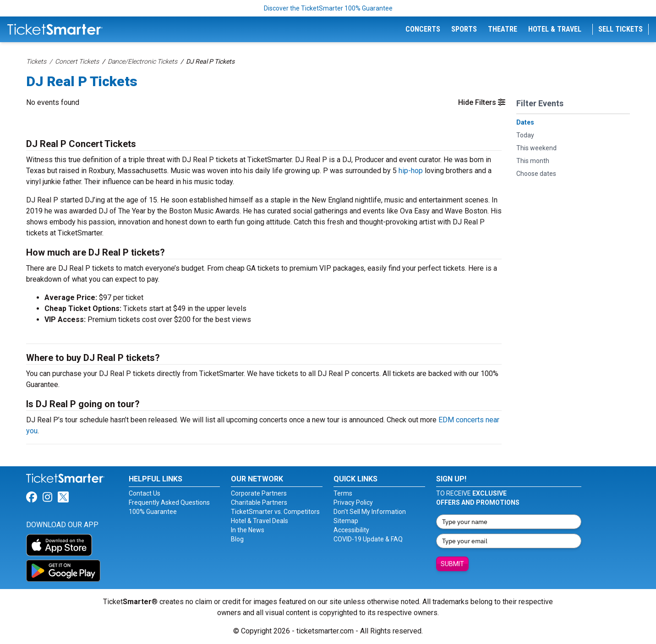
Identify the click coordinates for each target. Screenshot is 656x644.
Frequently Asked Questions (169, 502)
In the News (248, 530)
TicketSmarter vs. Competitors (275, 512)
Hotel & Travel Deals (260, 521)
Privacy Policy (353, 502)
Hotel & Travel (555, 29)
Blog (237, 539)
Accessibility (351, 530)
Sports (464, 29)
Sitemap (346, 521)
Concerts (423, 29)
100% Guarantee (153, 512)
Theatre (503, 29)
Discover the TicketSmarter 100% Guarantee (328, 8)
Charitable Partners (259, 502)
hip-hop (411, 171)
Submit (452, 564)
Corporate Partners (259, 493)
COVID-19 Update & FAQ (368, 539)
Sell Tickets (620, 29)
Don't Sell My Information (370, 512)
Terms (343, 493)
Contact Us (145, 493)
